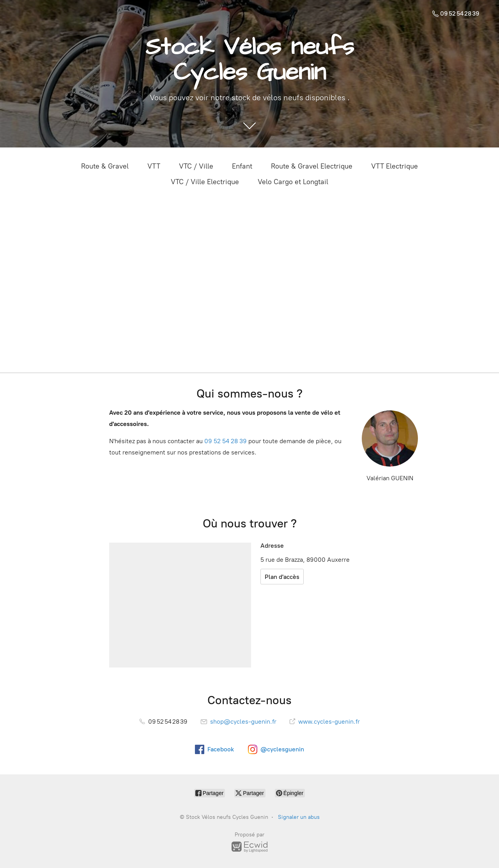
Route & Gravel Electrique (312, 166)
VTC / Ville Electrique (205, 182)
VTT (154, 166)
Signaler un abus (299, 817)
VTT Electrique (395, 166)
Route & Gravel (105, 166)
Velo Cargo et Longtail (293, 182)
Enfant (242, 166)
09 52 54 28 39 (226, 441)
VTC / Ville (196, 166)
